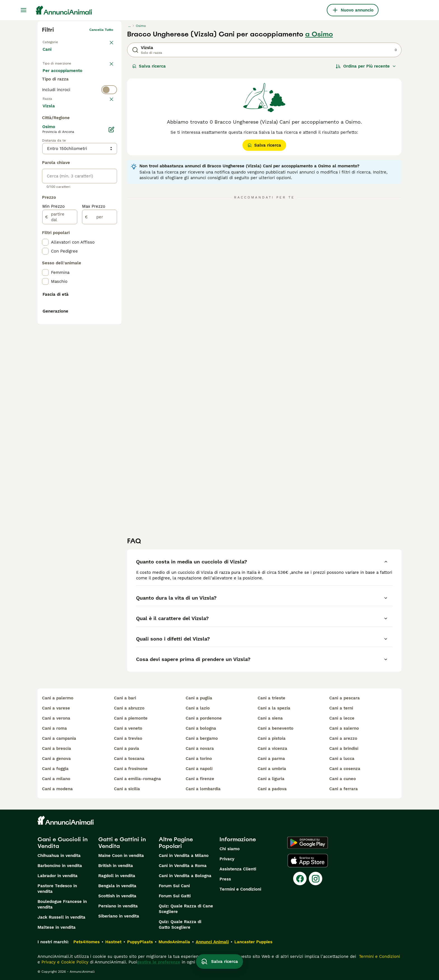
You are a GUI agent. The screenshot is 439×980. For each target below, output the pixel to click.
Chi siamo (230, 849)
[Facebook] (300, 879)
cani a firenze (200, 779)
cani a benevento (275, 728)
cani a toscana (129, 759)
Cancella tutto (101, 30)
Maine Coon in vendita (121, 856)
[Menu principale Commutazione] (24, 10)
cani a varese (56, 708)
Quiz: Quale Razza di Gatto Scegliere (180, 924)
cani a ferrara (344, 789)
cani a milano (56, 779)
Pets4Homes (87, 942)
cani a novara (200, 748)
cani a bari (125, 698)
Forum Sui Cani (174, 886)
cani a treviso (128, 738)
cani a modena (57, 789)
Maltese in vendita (57, 927)
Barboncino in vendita (60, 866)
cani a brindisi (344, 748)
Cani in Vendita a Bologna (185, 876)
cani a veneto (128, 728)
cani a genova (56, 759)
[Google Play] (308, 843)
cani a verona (56, 718)
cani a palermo (58, 698)
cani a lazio (198, 708)
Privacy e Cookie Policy (64, 962)
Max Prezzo (94, 340)
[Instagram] (316, 879)
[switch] (80, 111)
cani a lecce (342, 718)
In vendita (57, 76)
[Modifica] (111, 263)
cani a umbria (272, 769)
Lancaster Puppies (253, 942)
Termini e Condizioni (240, 889)
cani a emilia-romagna (137, 779)
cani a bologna (201, 728)
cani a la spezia (274, 708)
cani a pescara (345, 698)
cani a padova (272, 789)
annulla (107, 122)
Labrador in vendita (58, 876)
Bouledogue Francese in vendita (62, 904)
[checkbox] (45, 150)
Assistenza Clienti (238, 869)
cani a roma (54, 728)
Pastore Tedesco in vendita (57, 889)
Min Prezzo (53, 340)
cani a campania (59, 738)
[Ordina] (366, 66)
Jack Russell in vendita (61, 917)
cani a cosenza (345, 769)
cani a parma (271, 759)
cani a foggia (55, 769)
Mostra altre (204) (66, 239)
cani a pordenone (204, 718)
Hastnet (113, 942)
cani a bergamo (202, 738)
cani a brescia (57, 748)
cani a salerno (344, 728)
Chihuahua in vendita (59, 856)
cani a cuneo (343, 779)
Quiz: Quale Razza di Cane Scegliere (186, 909)
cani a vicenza (272, 748)
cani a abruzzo (129, 708)
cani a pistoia (272, 738)
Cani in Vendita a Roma (183, 866)
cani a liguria (271, 779)
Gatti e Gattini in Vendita (122, 843)
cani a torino (199, 759)
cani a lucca (342, 759)
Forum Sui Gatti (175, 896)
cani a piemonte (131, 718)
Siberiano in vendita (119, 916)
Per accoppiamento (67, 90)
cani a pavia (127, 748)
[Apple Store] (308, 861)
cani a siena (270, 718)
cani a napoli (199, 769)
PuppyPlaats (140, 942)
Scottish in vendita (117, 896)
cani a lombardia (203, 789)
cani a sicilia (127, 789)
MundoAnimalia (174, 942)
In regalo (89, 76)
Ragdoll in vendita (117, 876)
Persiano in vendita (118, 906)
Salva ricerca (149, 66)
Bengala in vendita (117, 886)
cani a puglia (199, 698)
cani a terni (341, 708)
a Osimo (319, 34)
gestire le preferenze (159, 962)
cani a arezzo (343, 738)
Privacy (227, 859)
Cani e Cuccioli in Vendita (63, 843)
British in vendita (116, 866)
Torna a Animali (55, 41)
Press (225, 879)
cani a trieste (271, 698)
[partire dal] (60, 350)
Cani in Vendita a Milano (184, 856)
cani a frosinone (131, 769)
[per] (100, 350)
